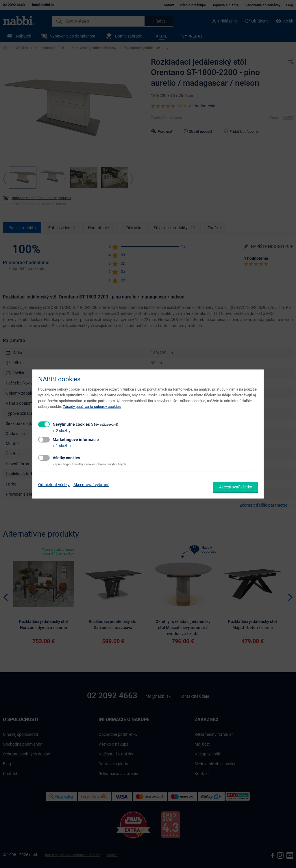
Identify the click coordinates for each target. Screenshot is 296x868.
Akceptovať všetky (236, 487)
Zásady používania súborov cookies (92, 407)
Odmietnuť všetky (54, 485)
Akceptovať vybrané (91, 485)
